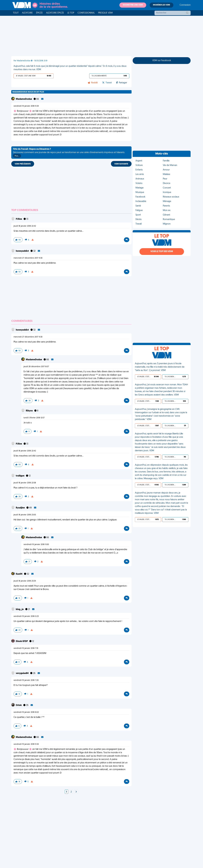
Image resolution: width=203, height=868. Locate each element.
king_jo (20, 609)
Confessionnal (86, 13)
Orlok (19, 705)
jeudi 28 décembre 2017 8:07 (36, 367)
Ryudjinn (21, 508)
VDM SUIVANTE (121, 164)
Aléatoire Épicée (55, 13)
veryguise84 (22, 673)
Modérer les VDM (161, 5)
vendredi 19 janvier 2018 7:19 (26, 648)
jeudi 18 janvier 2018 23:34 (25, 581)
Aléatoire (27, 13)
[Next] (76, 792)
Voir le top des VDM (162, 252)
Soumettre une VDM (133, 5)
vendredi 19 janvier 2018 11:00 (36, 545)
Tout (16, 13)
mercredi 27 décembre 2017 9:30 (28, 258)
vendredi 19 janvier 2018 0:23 (26, 616)
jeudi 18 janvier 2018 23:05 (25, 515)
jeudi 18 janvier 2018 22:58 (25, 483)
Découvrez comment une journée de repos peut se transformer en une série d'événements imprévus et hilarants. (69, 153)
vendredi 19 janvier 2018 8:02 (26, 712)
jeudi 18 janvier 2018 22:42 (25, 226)
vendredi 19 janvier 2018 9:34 (26, 106)
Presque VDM (105, 13)
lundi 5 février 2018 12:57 (34, 418)
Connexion (185, 5)
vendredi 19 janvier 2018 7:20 (26, 680)
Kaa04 (19, 574)
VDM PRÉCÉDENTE (23, 164)
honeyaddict (23, 251)
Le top (71, 13)
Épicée (39, 13)
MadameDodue (24, 99)
